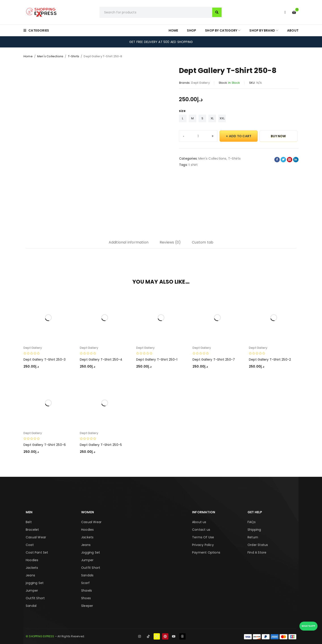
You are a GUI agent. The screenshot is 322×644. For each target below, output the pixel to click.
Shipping (254, 530)
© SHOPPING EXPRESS (40, 636)
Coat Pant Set (37, 552)
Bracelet (32, 530)
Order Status (258, 545)
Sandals (87, 575)
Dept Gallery (200, 83)
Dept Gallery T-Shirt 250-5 (101, 445)
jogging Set (35, 583)
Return (253, 537)
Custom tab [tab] (203, 242)
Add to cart (240, 136)
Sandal (31, 606)
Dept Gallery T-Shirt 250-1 (157, 359)
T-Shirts (74, 56)
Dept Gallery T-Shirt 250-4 (101, 359)
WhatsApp (308, 626)
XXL (222, 118)
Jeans (30, 575)
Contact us (201, 530)
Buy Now (278, 136)
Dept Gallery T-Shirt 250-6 (45, 445)
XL (212, 118)
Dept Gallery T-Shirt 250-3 (44, 359)
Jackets (32, 568)
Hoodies (32, 560)
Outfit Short (35, 598)
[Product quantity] (198, 136)
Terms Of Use (203, 537)
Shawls (87, 591)
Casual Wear (36, 537)
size (182, 111)
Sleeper (87, 606)
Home (28, 56)
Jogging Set (91, 552)
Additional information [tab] (129, 242)
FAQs (252, 522)
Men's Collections (50, 56)
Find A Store (257, 552)
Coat (30, 545)
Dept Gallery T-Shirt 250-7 (214, 359)
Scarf (85, 583)
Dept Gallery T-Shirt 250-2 (270, 359)
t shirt (193, 165)
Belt (29, 522)
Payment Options (206, 552)
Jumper (32, 591)
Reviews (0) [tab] (170, 242)
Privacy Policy (203, 545)
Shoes (86, 598)
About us (199, 522)
